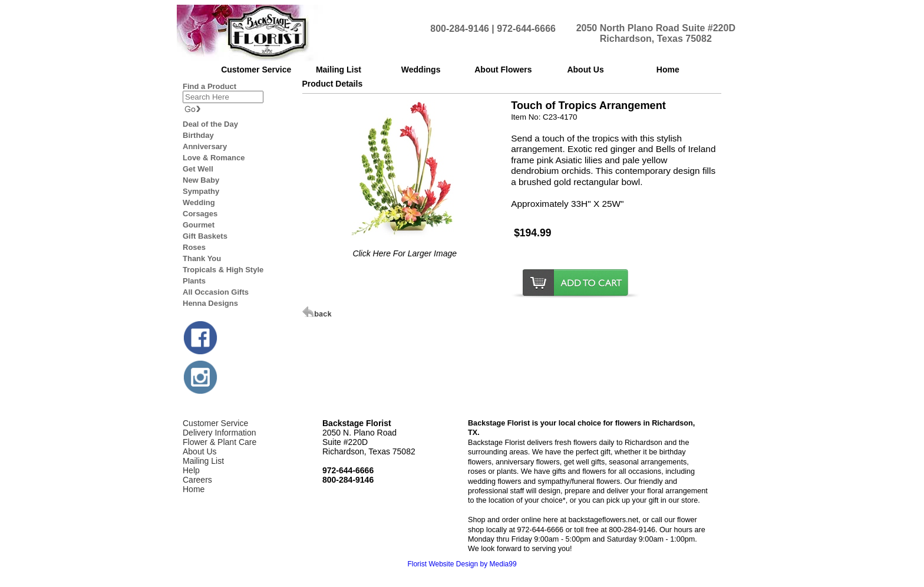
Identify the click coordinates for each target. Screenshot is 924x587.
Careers (197, 480)
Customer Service (215, 423)
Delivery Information (220, 433)
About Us (200, 451)
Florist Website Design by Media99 (462, 564)
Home (194, 489)
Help (191, 470)
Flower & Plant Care (220, 442)
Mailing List (203, 461)
